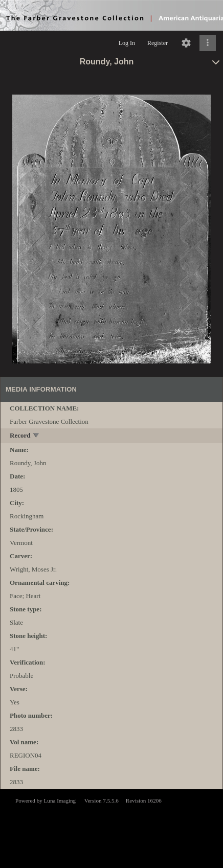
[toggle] (37, 436)
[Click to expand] (208, 43)
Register (158, 43)
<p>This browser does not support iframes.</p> (111, 828)
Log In (127, 43)
